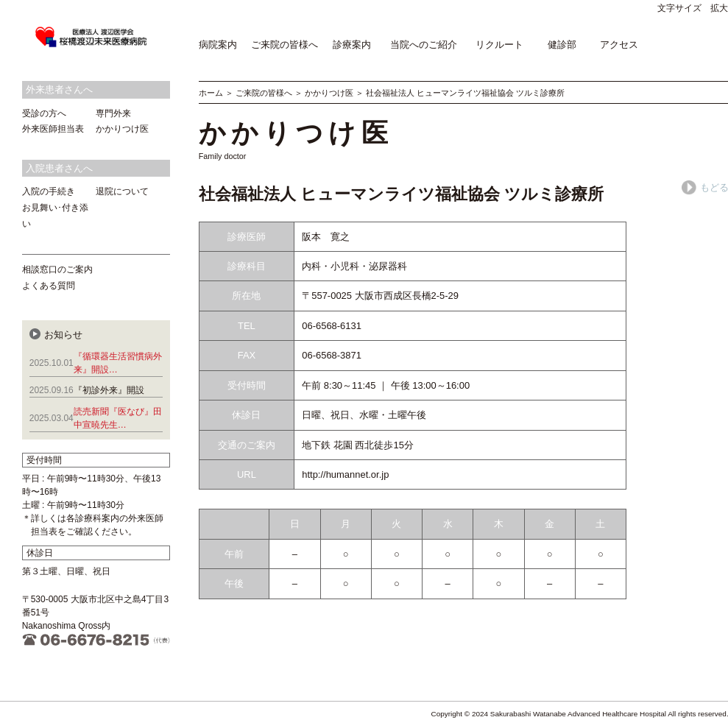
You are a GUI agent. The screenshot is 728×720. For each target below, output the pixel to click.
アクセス (619, 45)
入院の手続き (49, 191)
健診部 (562, 45)
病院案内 (218, 45)
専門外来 (113, 113)
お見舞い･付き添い (55, 216)
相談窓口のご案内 (57, 269)
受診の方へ (44, 113)
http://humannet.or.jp (345, 474)
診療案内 (352, 45)
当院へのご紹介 (424, 45)
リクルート (499, 45)
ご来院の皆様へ (285, 45)
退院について (122, 191)
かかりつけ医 (329, 93)
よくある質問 (49, 286)
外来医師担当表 (53, 129)
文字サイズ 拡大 (693, 8)
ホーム (211, 93)
